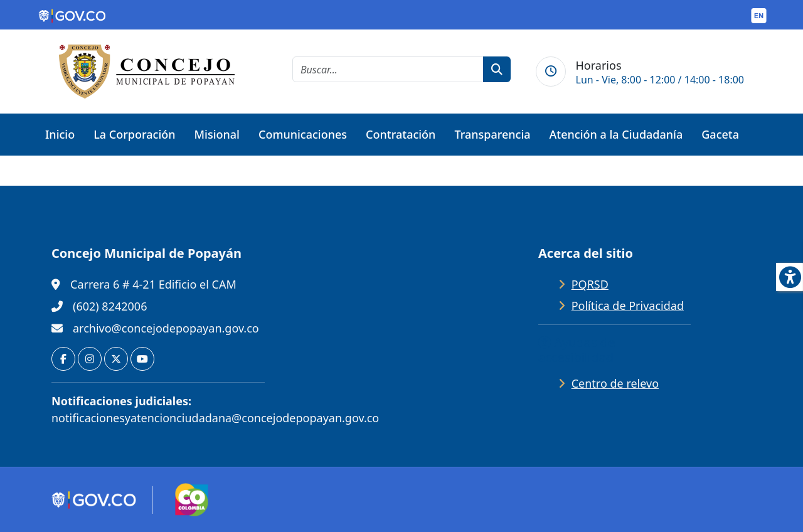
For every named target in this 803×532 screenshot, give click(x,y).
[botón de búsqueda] (497, 69)
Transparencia (492, 134)
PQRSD (590, 284)
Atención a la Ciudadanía (616, 134)
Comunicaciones (303, 134)
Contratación (401, 134)
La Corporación (134, 134)
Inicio (60, 134)
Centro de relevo (615, 383)
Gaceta (720, 134)
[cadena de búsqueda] (388, 69)
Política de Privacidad (628, 306)
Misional (217, 134)
